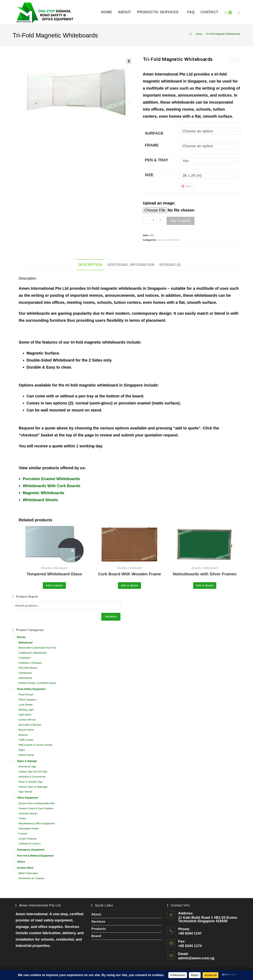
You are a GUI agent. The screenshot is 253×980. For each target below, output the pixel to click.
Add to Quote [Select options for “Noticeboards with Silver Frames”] (205, 586)
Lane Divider (26, 705)
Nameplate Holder (29, 829)
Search (111, 617)
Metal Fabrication (28, 873)
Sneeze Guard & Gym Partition (36, 808)
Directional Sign (27, 766)
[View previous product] (231, 60)
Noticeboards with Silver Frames (205, 574)
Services (98, 922)
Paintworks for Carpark (31, 878)
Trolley (22, 818)
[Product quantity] (153, 220)
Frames (23, 834)
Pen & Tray (157, 160)
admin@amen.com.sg (196, 958)
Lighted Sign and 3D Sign (33, 772)
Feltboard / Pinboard (30, 663)
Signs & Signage (27, 761)
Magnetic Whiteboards (44, 493)
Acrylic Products (28, 839)
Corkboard (135, 568)
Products (99, 929)
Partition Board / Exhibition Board (37, 683)
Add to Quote (181, 221)
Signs (22, 750)
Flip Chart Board (28, 668)
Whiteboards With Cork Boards (52, 486)
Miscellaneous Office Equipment (37, 823)
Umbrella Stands (28, 813)
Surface (154, 133)
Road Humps (26, 694)
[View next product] (238, 60)
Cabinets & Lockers (30, 844)
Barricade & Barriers (30, 725)
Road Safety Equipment (31, 689)
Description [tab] (90, 265)
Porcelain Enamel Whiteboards (51, 479)
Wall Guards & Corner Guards (35, 745)
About (96, 914)
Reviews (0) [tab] (170, 265)
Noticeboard (210, 568)
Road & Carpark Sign (31, 782)
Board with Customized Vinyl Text (37, 648)
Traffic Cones (26, 740)
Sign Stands (25, 792)
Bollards (23, 735)
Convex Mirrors (27, 720)
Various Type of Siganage (33, 787)
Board (96, 936)
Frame (152, 145)
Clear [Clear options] (188, 186)
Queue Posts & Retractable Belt (37, 803)
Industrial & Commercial (32, 777)
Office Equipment (28, 798)
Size (149, 175)
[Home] (191, 34)
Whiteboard (173, 240)
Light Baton (25, 715)
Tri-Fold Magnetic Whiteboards (223, 34)
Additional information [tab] (131, 265)
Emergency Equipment (31, 850)
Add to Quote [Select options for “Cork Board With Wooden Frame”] (129, 586)
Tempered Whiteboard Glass (54, 574)
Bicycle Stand (26, 730)
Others (21, 862)
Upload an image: (159, 203)
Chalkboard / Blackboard (32, 653)
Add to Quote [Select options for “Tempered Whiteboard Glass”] (54, 586)
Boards (162, 240)
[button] (129, 61)
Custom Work (25, 868)
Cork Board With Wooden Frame (130, 574)
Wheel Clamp (26, 755)
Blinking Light (26, 710)
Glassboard (60, 568)
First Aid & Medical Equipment (35, 856)
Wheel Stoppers (28, 700)
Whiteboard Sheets (40, 500)
